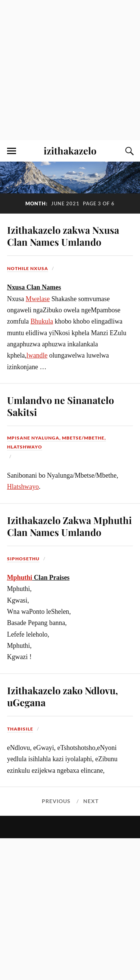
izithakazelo (70, 150)
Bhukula (42, 321)
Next (91, 801)
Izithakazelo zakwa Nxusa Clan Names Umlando (63, 236)
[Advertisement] (70, 70)
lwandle (37, 355)
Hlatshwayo (23, 487)
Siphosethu (23, 559)
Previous (56, 801)
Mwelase (38, 299)
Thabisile (20, 729)
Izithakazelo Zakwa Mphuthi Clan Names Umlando (69, 526)
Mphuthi (20, 578)
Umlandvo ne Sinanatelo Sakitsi (60, 406)
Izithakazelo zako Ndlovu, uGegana (63, 696)
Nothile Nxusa (28, 268)
